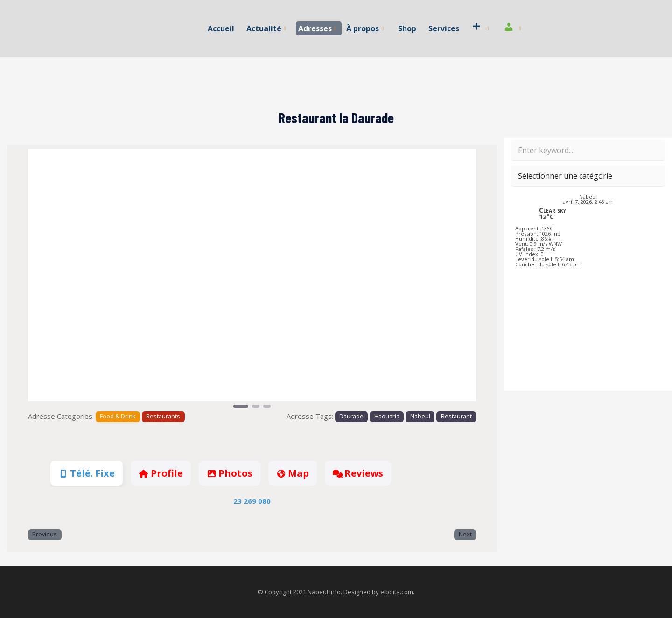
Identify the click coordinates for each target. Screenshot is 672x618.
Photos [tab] (230, 473)
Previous (45, 534)
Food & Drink (118, 416)
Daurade (351, 416)
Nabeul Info (324, 592)
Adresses (317, 28)
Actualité (266, 28)
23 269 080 (252, 501)
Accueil (221, 28)
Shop (407, 28)
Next (465, 534)
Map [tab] (293, 473)
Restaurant (456, 416)
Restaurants (163, 416)
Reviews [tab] (358, 473)
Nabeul (420, 416)
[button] (62, 279)
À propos (365, 28)
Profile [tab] (161, 473)
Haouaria (387, 416)
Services (443, 28)
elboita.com (397, 592)
